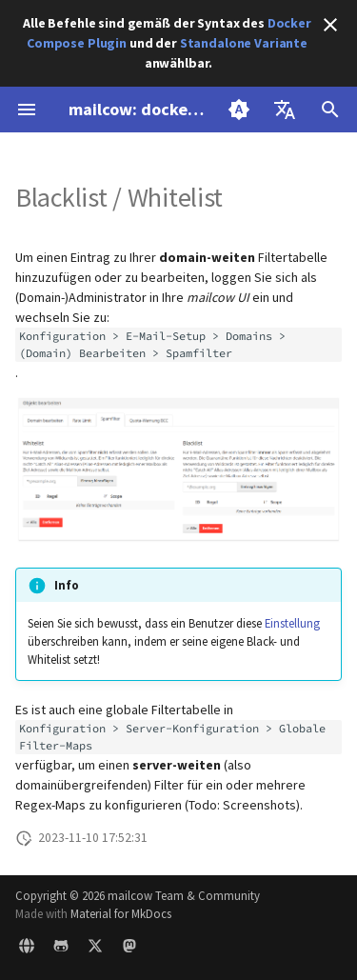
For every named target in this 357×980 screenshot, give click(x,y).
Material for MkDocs (121, 913)
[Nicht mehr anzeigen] (330, 25)
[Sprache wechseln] (285, 110)
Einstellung (292, 623)
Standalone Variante (244, 43)
